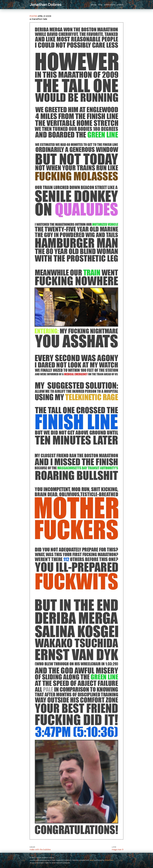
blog (100, 5)
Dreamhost (109, 860)
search (120, 5)
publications (110, 5)
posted (33, 16)
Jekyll (91, 860)
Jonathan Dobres (46, 4)
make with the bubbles (40, 849)
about (94, 5)
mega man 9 (118, 849)
